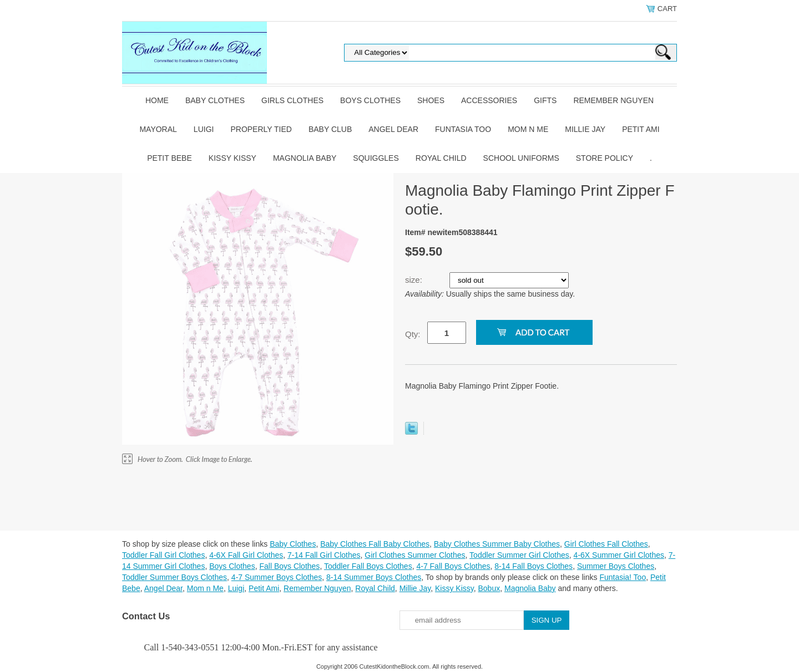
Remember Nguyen (613, 100)
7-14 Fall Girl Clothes (324, 555)
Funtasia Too (463, 129)
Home (157, 100)
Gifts (545, 100)
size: (415, 280)
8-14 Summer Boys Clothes (374, 577)
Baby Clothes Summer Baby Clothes (497, 544)
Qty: (413, 334)
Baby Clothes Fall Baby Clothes (375, 544)
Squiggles (376, 158)
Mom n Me (528, 129)
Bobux (489, 588)
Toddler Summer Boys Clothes (175, 577)
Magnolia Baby (305, 158)
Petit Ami (641, 129)
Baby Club (330, 129)
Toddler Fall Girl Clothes (163, 555)
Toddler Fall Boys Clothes (368, 566)
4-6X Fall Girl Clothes (246, 555)
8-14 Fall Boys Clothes (533, 566)
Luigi (204, 129)
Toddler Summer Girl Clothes (519, 555)
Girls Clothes (292, 100)
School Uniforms (521, 158)
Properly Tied (261, 129)
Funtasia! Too (623, 577)
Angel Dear (393, 129)
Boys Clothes (370, 100)
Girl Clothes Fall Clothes (606, 544)
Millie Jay (585, 129)
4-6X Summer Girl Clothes (619, 555)
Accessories (489, 100)
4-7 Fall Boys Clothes (453, 566)
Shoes (431, 100)
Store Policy (605, 158)
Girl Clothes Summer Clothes (415, 555)
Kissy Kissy (232, 158)
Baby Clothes (215, 100)
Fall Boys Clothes (289, 566)
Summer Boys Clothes (616, 566)
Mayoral (158, 129)
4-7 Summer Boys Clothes (277, 577)
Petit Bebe (170, 158)
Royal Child (441, 158)
